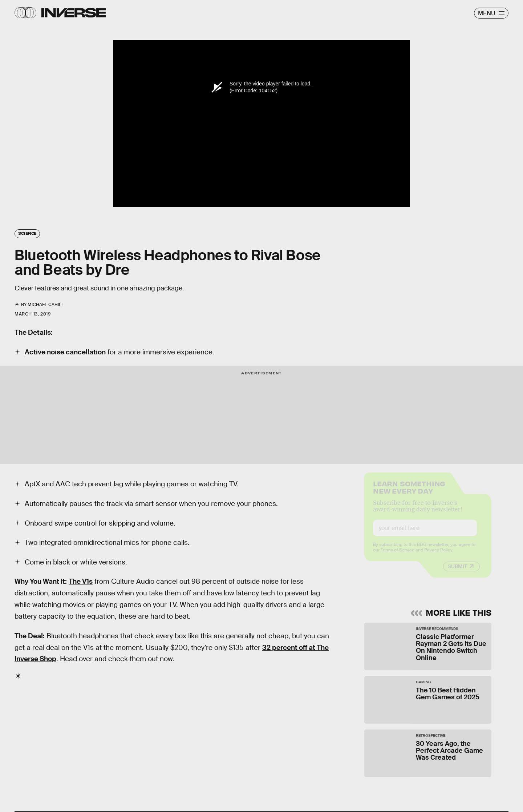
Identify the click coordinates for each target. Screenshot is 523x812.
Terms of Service (398, 556)
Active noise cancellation (65, 352)
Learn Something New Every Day (409, 492)
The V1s (81, 581)
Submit (457, 572)
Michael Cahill (46, 305)
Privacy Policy (438, 556)
